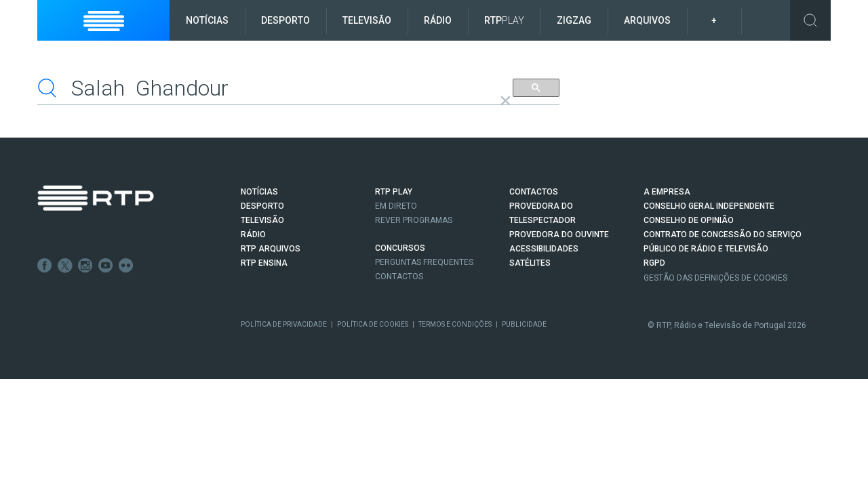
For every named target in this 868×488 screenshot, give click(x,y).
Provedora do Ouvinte (559, 235)
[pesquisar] (266, 88)
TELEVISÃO (262, 220)
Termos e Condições (455, 324)
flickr (126, 266)
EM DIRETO (396, 206)
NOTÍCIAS (259, 192)
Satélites (530, 263)
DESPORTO (262, 206)
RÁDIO (253, 235)
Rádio (438, 20)
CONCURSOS (400, 248)
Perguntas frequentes (424, 262)
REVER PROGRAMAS (414, 220)
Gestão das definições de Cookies (715, 277)
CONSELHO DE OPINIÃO (689, 220)
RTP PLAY (394, 192)
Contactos (399, 277)
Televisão (367, 20)
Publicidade (524, 324)
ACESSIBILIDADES (544, 249)
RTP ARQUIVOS (271, 249)
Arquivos (647, 20)
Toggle (810, 20)
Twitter (65, 266)
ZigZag (574, 20)
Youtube (106, 266)
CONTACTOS (534, 192)
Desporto (285, 20)
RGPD (654, 263)
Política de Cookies (373, 324)
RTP (504, 20)
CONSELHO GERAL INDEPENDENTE (709, 206)
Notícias (207, 20)
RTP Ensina (264, 263)
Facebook (45, 266)
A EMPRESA (667, 192)
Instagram (85, 266)
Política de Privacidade (284, 324)
